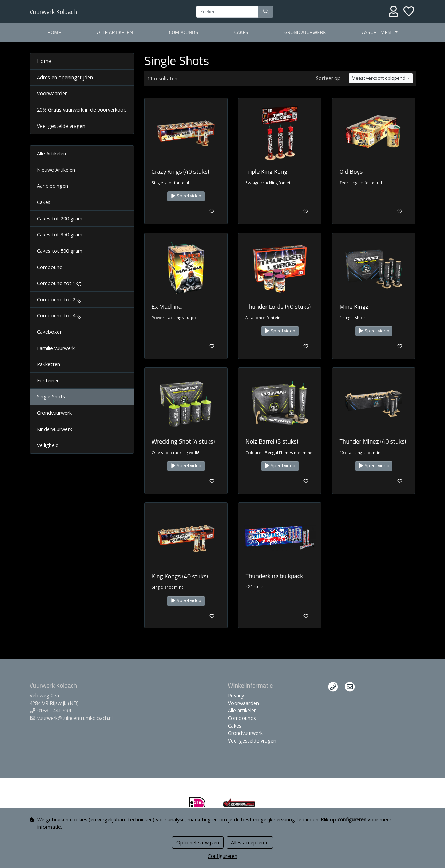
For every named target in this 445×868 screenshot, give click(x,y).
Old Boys (351, 172)
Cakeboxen (50, 332)
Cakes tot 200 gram (60, 218)
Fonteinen (48, 380)
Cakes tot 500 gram (60, 251)
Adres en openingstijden (65, 77)
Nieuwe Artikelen (56, 170)
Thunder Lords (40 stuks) (278, 306)
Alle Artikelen (51, 153)
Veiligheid (48, 445)
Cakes (241, 32)
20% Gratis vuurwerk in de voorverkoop (82, 110)
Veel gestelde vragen (61, 126)
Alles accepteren (250, 842)
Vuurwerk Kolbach (53, 12)
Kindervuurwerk (54, 429)
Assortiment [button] (378, 32)
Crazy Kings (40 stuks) (181, 172)
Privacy (236, 695)
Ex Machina (167, 306)
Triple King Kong (266, 172)
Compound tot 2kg (59, 299)
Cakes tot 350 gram (60, 234)
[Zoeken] (227, 12)
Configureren (222, 856)
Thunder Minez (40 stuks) (373, 441)
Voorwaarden (52, 93)
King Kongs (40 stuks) (180, 576)
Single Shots (51, 396)
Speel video (186, 196)
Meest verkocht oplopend (379, 78)
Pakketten (49, 364)
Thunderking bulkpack (274, 576)
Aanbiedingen (53, 186)
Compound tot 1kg (59, 283)
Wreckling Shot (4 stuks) (183, 441)
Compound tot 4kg (59, 315)
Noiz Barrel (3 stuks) (272, 441)
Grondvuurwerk (305, 32)
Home (54, 32)
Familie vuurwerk (56, 348)
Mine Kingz (354, 306)
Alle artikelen (115, 32)
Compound (50, 267)
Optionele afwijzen (198, 842)
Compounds (184, 32)
